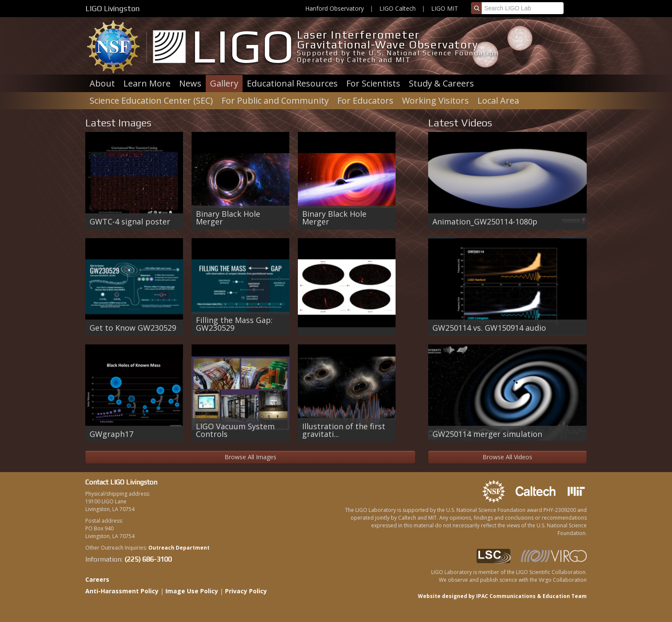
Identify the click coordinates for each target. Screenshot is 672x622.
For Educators (365, 100)
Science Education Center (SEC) (151, 100)
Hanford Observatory (334, 8)
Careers (97, 579)
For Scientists (373, 83)
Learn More (147, 83)
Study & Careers (441, 83)
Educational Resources (292, 83)
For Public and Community (275, 100)
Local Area (498, 100)
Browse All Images (250, 457)
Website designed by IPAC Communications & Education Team (502, 596)
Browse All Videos (507, 457)
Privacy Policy (246, 591)
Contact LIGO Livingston (121, 482)
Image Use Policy (192, 591)
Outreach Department (179, 548)
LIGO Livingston (112, 8)
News (190, 83)
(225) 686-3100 (148, 559)
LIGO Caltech (397, 8)
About (102, 83)
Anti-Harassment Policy (122, 591)
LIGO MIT (445, 8)
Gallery (224, 83)
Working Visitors (435, 100)
